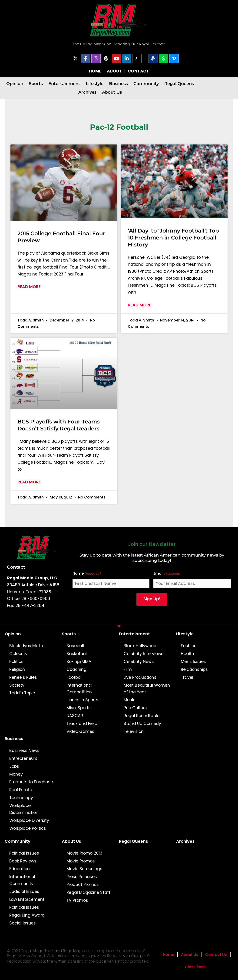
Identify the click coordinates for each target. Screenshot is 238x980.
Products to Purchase (31, 782)
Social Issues (23, 923)
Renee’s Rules (23, 677)
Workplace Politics (28, 828)
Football (74, 677)
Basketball (77, 654)
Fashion (189, 646)
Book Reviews (23, 861)
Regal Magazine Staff (88, 892)
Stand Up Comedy (142, 724)
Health (187, 654)
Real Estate (21, 790)
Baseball (75, 646)
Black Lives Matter (28, 646)
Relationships (194, 669)
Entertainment (64, 84)
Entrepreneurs (23, 758)
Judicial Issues (24, 892)
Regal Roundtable (142, 716)
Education (20, 869)
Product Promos (83, 885)
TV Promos (77, 900)
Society (17, 685)
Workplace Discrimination (24, 809)
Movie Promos (81, 861)
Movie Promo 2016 (84, 853)
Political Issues (24, 853)
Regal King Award (27, 915)
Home (169, 955)
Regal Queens (179, 84)
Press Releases (82, 877)
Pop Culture (135, 708)
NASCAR (75, 716)
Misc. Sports (79, 708)
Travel (187, 677)
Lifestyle (95, 84)
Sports (36, 84)
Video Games (80, 731)
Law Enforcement (27, 899)
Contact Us (216, 955)
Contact (16, 567)
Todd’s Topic (22, 693)
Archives (87, 92)
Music (130, 700)
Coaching (76, 669)
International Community (22, 880)
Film (128, 669)
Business (118, 84)
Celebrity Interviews (144, 654)
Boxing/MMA (79, 662)
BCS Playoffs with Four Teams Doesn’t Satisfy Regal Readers (59, 425)
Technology (21, 798)
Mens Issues (193, 662)
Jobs (14, 766)
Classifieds (195, 967)
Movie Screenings (84, 869)
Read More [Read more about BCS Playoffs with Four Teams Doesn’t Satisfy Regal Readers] (29, 482)
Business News (24, 751)
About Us (112, 92)
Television (134, 731)
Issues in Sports (82, 700)
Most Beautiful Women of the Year (147, 689)
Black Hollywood (140, 646)
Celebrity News (139, 662)
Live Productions (140, 677)
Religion (17, 669)
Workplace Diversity (29, 820)
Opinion (15, 84)
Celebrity (18, 654)
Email (167, 574)
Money (16, 774)
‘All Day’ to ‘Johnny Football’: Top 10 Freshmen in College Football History (173, 238)
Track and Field (82, 724)
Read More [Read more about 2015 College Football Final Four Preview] (29, 287)
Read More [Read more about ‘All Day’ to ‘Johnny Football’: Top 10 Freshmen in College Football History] (139, 305)
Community (146, 84)
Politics (16, 662)
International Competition (79, 689)
